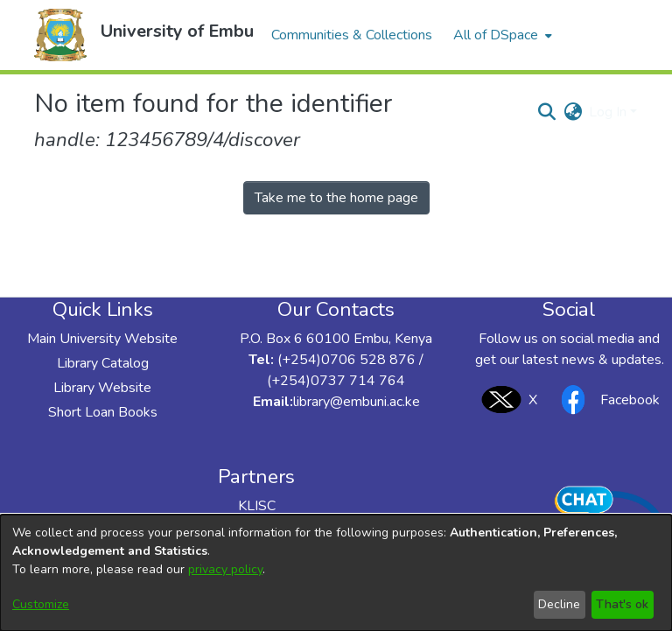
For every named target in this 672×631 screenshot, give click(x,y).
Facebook (605, 400)
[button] (60, 35)
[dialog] (336, 573)
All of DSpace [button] (496, 35)
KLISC (257, 506)
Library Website (102, 388)
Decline (559, 604)
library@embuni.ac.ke (357, 402)
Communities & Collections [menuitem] (352, 35)
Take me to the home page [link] (336, 198)
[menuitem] (501, 35)
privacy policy (225, 569)
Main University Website (102, 339)
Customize (41, 604)
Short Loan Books (103, 412)
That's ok (622, 604)
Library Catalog (103, 363)
